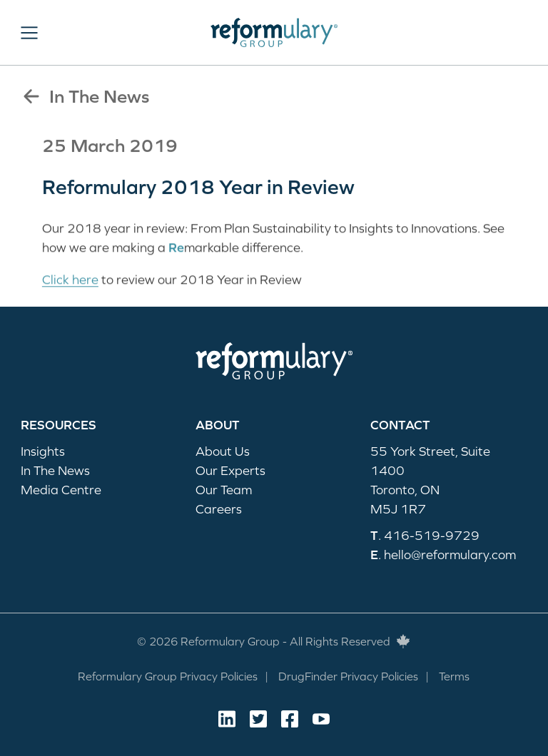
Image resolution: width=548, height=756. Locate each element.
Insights (43, 451)
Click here (70, 281)
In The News (85, 96)
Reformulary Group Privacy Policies (168, 676)
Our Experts (230, 470)
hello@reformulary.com (450, 555)
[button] (29, 33)
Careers (219, 509)
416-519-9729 (432, 535)
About (218, 425)
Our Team (224, 490)
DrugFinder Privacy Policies (348, 676)
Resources (59, 425)
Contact (400, 425)
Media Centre (61, 490)
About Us (223, 451)
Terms (454, 676)
